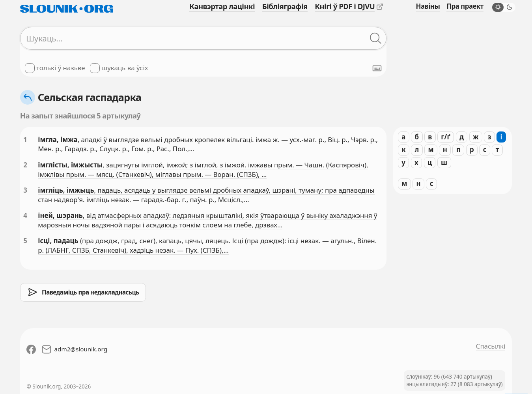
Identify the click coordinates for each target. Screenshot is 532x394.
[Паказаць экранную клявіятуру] (377, 68)
